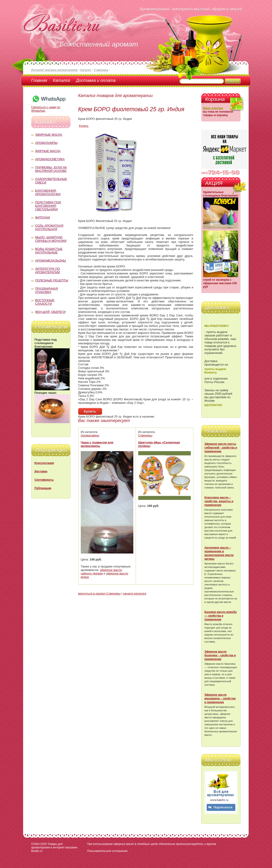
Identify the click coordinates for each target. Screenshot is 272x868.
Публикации (43, 488)
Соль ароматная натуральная (49, 227)
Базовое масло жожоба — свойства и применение (221, 616)
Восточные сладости (45, 302)
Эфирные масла (49, 135)
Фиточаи (43, 217)
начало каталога (135, 593)
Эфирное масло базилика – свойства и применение (220, 655)
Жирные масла (48, 151)
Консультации (44, 463)
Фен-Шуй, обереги (50, 312)
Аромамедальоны (51, 261)
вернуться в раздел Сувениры (99, 593)
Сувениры (145, 435)
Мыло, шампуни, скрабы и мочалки (51, 239)
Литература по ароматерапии (48, 270)
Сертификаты (44, 480)
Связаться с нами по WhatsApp (49, 107)
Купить (84, 126)
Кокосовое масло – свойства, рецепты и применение (219, 501)
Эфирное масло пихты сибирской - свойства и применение (221, 448)
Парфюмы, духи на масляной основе (51, 169)
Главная (39, 80)
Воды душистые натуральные (49, 251)
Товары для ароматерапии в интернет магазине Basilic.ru (54, 847)
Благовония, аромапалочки (48, 192)
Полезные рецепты (52, 280)
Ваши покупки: (213, 108)
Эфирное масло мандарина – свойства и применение (220, 699)
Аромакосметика (50, 159)
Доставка (41, 471)
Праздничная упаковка (47, 290)
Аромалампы (46, 143)
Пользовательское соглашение (108, 851)
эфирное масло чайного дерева (101, 572)
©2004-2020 (39, 844)
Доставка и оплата (96, 80)
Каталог (62, 80)
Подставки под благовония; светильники (48, 206)
